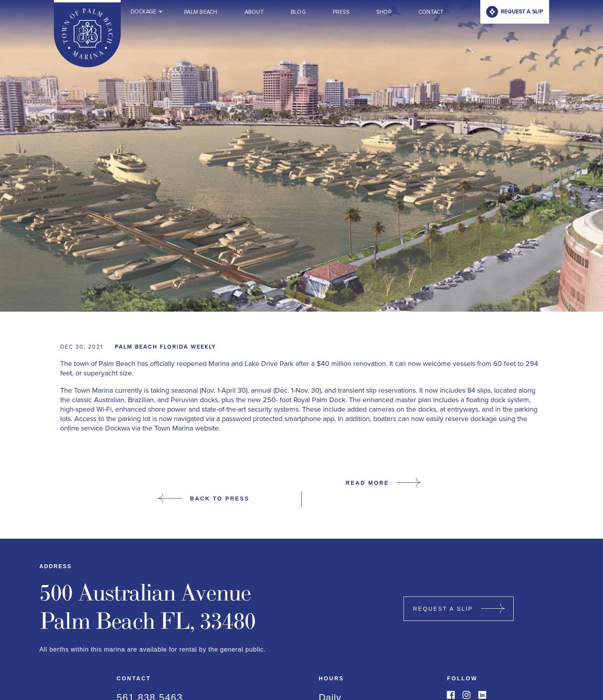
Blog (298, 12)
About (254, 12)
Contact (431, 12)
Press (341, 12)
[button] (144, 12)
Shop (384, 12)
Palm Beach (201, 12)
